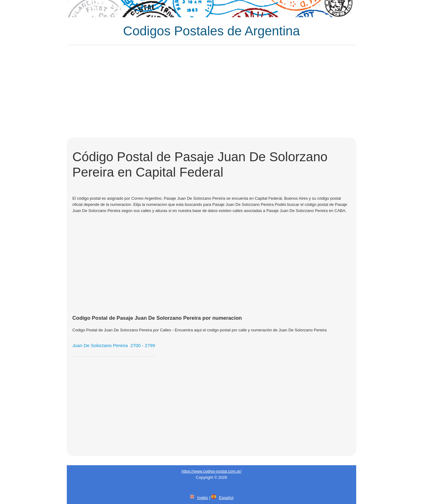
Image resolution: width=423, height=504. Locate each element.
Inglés (203, 498)
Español (226, 498)
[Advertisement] (211, 91)
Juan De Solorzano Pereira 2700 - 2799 (114, 345)
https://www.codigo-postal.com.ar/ (211, 471)
